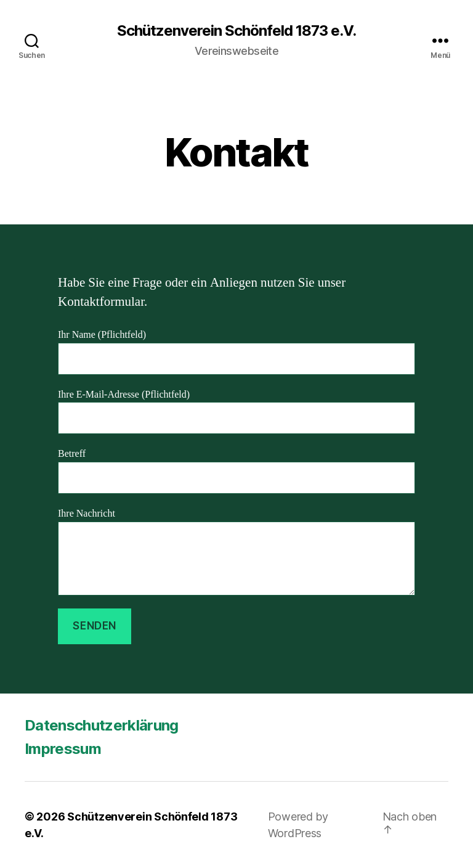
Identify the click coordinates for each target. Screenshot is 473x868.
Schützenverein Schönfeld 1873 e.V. (236, 31)
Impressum (63, 749)
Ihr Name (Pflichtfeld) (236, 352)
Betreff (236, 471)
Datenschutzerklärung (102, 725)
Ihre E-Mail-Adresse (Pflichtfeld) (236, 411)
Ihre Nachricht (236, 551)
